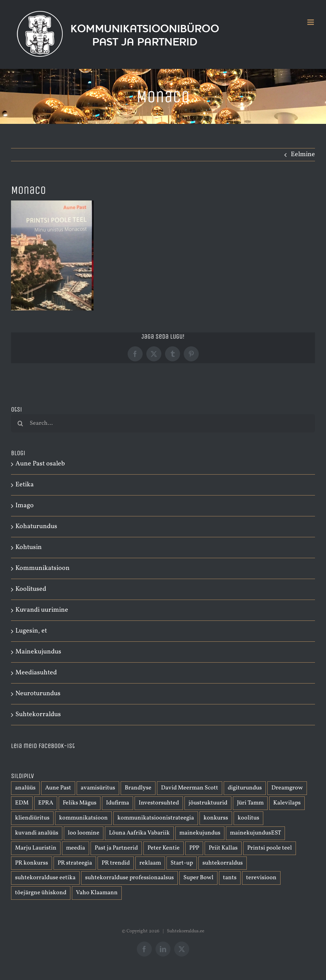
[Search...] (163, 423)
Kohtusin (29, 547)
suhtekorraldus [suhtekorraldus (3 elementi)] (223, 863)
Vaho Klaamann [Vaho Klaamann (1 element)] (97, 893)
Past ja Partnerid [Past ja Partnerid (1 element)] (116, 848)
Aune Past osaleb (40, 464)
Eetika (25, 485)
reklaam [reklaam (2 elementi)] (150, 863)
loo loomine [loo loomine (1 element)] (84, 833)
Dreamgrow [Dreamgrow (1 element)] (287, 788)
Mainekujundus (38, 652)
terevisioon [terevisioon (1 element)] (261, 878)
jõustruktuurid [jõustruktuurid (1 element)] (208, 803)
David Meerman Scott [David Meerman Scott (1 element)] (190, 788)
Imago (25, 506)
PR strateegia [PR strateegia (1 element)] (75, 863)
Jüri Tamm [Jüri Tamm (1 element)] (250, 803)
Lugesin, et (31, 631)
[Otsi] (20, 423)
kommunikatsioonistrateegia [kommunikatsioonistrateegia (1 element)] (156, 818)
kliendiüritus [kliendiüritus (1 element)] (32, 818)
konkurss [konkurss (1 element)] (216, 818)
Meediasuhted (36, 673)
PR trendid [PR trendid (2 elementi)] (116, 863)
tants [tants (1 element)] (230, 878)
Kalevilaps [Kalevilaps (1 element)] (287, 803)
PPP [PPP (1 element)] (194, 848)
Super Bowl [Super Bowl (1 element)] (198, 878)
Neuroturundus (38, 694)
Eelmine (303, 154)
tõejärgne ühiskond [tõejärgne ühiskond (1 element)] (41, 893)
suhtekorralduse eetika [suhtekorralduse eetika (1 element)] (45, 878)
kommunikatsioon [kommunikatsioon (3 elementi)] (83, 818)
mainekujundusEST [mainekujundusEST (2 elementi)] (255, 833)
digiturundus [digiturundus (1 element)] (245, 788)
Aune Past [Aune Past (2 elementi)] (58, 788)
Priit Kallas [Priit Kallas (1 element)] (223, 848)
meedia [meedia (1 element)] (76, 848)
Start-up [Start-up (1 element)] (182, 863)
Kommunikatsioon (43, 568)
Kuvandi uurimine (42, 610)
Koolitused (31, 589)
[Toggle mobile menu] (311, 22)
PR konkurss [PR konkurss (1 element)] (32, 863)
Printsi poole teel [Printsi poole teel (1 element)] (270, 848)
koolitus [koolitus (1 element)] (248, 818)
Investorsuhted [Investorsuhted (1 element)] (159, 803)
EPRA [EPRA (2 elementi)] (46, 803)
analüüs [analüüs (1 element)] (25, 788)
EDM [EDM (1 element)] (22, 803)
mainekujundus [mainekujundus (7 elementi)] (200, 833)
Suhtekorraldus (38, 714)
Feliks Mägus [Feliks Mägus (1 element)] (80, 803)
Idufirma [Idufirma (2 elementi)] (118, 803)
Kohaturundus (36, 526)
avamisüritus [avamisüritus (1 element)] (98, 788)
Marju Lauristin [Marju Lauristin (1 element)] (36, 848)
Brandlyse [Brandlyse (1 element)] (138, 788)
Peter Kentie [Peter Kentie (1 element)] (164, 848)
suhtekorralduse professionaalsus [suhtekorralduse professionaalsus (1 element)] (129, 878)
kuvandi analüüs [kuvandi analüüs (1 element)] (37, 833)
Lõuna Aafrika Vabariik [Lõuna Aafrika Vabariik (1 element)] (139, 833)
